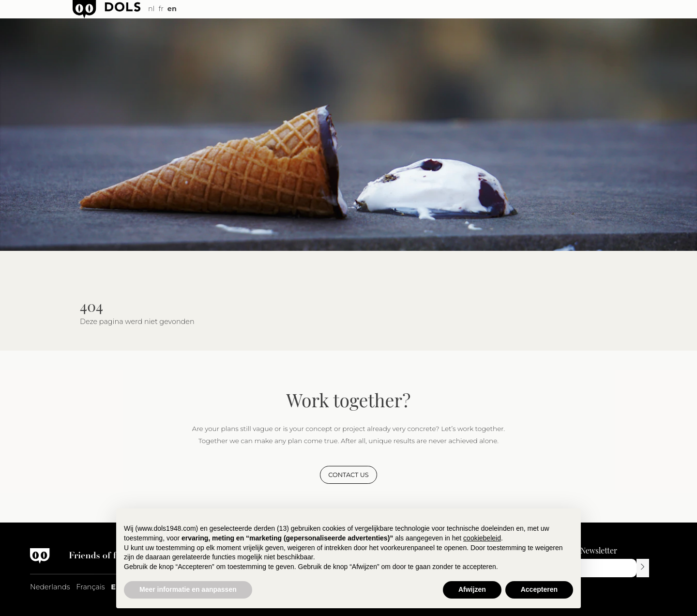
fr (161, 9)
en (172, 9)
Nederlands (50, 587)
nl (151, 9)
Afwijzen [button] (472, 589)
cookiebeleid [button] (482, 538)
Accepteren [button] (539, 589)
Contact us (348, 475)
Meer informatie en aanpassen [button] (188, 589)
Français (90, 587)
